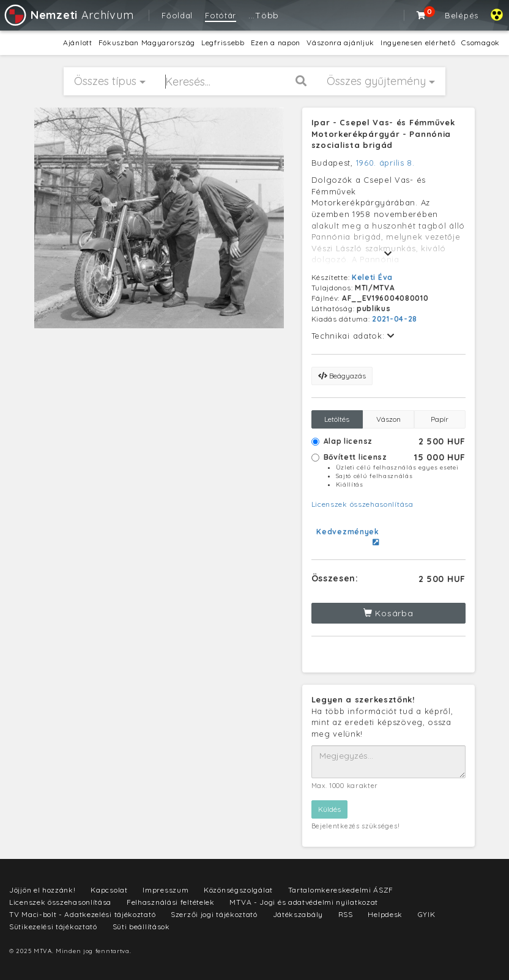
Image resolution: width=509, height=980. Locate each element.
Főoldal (177, 15)
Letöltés (337, 419)
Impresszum (165, 890)
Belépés (462, 15)
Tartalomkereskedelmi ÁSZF (341, 890)
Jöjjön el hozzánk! (43, 890)
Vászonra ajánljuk (340, 42)
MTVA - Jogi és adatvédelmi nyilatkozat (304, 902)
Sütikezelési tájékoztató (53, 927)
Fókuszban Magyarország (147, 42)
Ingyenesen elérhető (418, 42)
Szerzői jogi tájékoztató (214, 914)
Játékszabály (298, 914)
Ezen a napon (276, 42)
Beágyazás (342, 376)
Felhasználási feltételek (171, 902)
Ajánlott (78, 42)
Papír (440, 419)
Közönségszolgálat (238, 890)
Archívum (68, 15)
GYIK (427, 914)
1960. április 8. (385, 163)
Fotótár (221, 15)
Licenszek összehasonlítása (362, 504)
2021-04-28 (395, 319)
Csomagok (481, 42)
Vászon (388, 419)
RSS (346, 914)
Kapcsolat (109, 890)
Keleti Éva (372, 277)
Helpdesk (385, 914)
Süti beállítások (141, 927)
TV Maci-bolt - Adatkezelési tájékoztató (82, 914)
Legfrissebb (223, 42)
